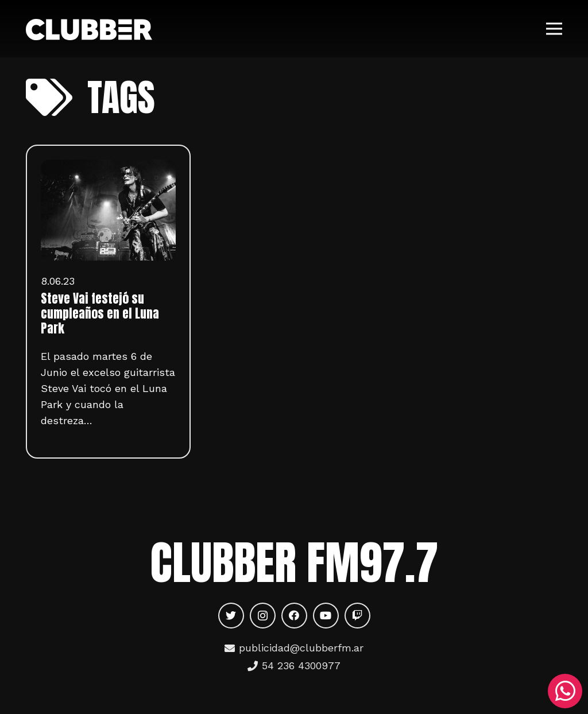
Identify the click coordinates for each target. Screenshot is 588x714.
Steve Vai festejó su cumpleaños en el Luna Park (100, 313)
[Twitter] (231, 616)
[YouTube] (326, 616)
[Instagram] (263, 616)
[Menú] (554, 29)
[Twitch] (357, 616)
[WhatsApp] (565, 691)
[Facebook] (294, 616)
